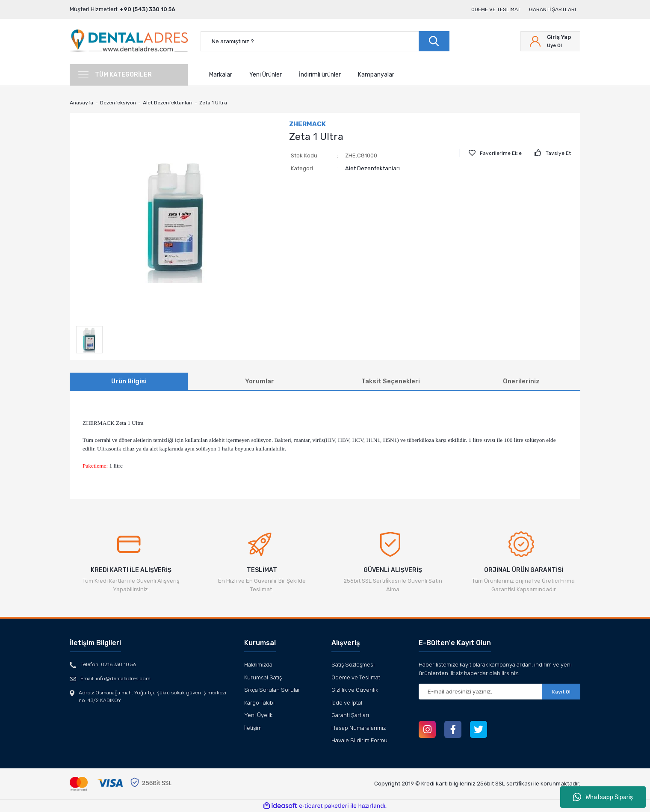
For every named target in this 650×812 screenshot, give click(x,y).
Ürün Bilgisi (129, 381)
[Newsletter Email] (499, 692)
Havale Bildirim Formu (359, 740)
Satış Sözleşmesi (353, 665)
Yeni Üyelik (258, 715)
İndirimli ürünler (320, 75)
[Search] (325, 41)
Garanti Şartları (552, 9)
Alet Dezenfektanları (372, 168)
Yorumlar (260, 381)
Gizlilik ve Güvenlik (355, 690)
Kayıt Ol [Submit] (561, 692)
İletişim (253, 728)
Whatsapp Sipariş (603, 797)
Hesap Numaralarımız (359, 728)
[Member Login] (550, 41)
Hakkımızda (258, 665)
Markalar (221, 75)
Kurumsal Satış (263, 677)
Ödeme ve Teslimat (496, 9)
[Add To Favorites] (495, 153)
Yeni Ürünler (266, 75)
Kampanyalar (376, 75)
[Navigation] (129, 75)
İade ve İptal (347, 703)
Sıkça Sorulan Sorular (272, 690)
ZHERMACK (307, 124)
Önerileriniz (521, 381)
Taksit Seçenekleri (391, 381)
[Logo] (129, 41)
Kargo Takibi (259, 703)
